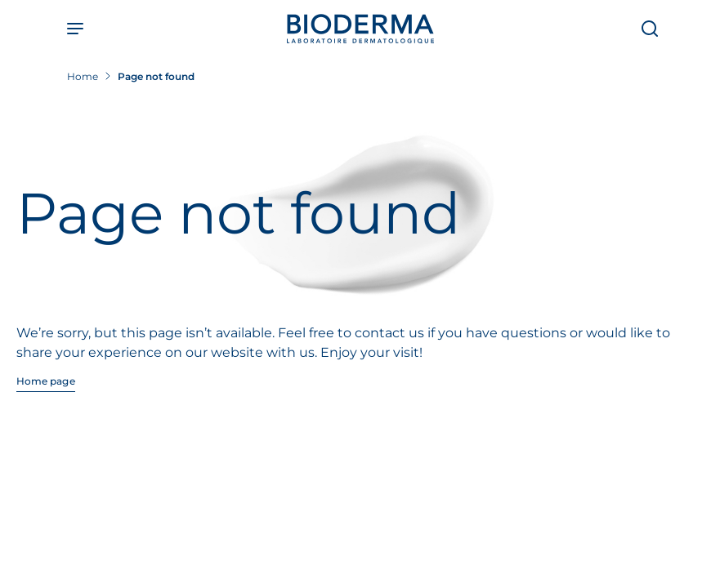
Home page (46, 381)
